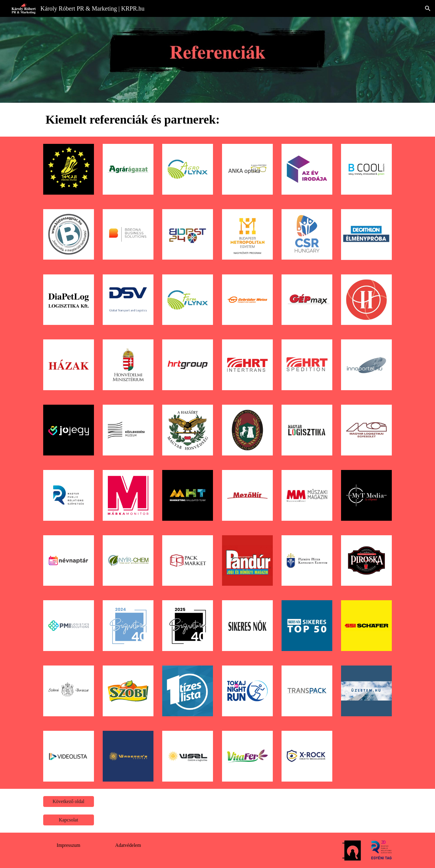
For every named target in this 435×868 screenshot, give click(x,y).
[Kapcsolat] (69, 820)
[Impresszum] (69, 845)
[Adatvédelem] (128, 845)
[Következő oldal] (69, 802)
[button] (428, 8)
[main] (217, 120)
